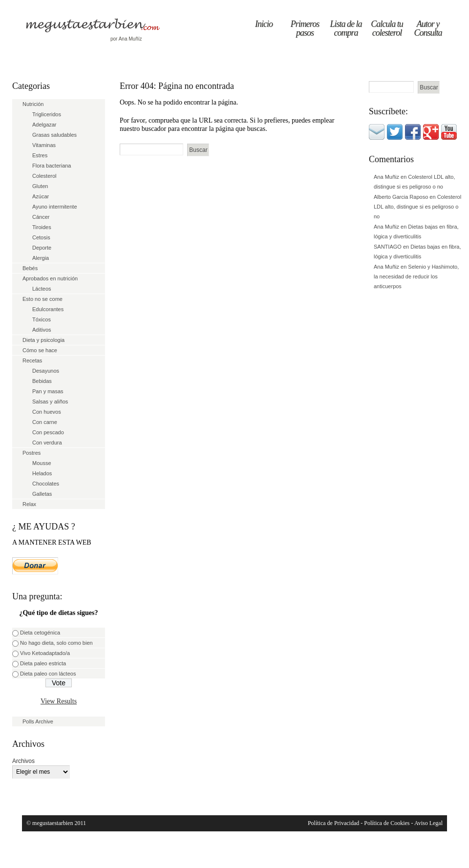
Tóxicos (42, 319)
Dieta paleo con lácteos (48, 674)
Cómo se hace (40, 350)
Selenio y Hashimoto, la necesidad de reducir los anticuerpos (416, 276)
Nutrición (33, 104)
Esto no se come (43, 299)
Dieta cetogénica (40, 633)
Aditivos (42, 330)
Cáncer (41, 217)
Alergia (41, 258)
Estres (40, 155)
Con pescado (48, 432)
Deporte (42, 248)
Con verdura (47, 443)
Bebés (30, 268)
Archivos (23, 761)
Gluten (40, 186)
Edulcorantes (48, 309)
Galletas (42, 494)
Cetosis (41, 237)
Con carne (45, 422)
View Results (59, 701)
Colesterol (44, 176)
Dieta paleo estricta (43, 663)
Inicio (264, 24)
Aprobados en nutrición (50, 278)
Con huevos (47, 412)
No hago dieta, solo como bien (56, 643)
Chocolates (46, 484)
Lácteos (42, 289)
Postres (32, 453)
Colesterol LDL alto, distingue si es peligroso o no (417, 207)
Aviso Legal (428, 823)
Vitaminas (44, 145)
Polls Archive (38, 721)
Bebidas (42, 381)
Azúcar (41, 196)
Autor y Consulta (428, 28)
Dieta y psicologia (43, 340)
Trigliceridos (47, 114)
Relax (29, 504)
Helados (42, 473)
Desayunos (46, 371)
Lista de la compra (346, 28)
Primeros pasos (305, 28)
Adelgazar (44, 125)
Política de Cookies (387, 823)
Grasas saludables (54, 135)
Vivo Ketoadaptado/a (45, 653)
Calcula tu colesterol (387, 28)
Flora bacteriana (52, 166)
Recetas (32, 360)
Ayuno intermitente (55, 207)
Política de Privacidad (333, 823)
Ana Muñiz (386, 177)
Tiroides (42, 227)
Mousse (42, 463)
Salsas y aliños (50, 402)
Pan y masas (48, 391)
